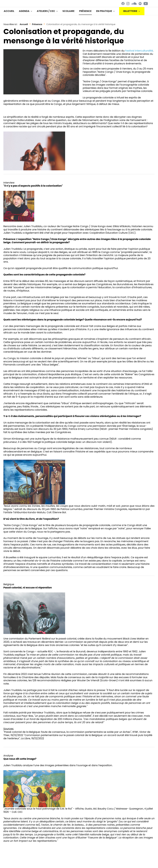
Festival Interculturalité (139, 51)
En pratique (104, 11)
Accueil (9, 11)
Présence (85, 11)
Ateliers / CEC (46, 11)
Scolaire (69, 11)
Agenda (24, 11)
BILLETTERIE (130, 11)
